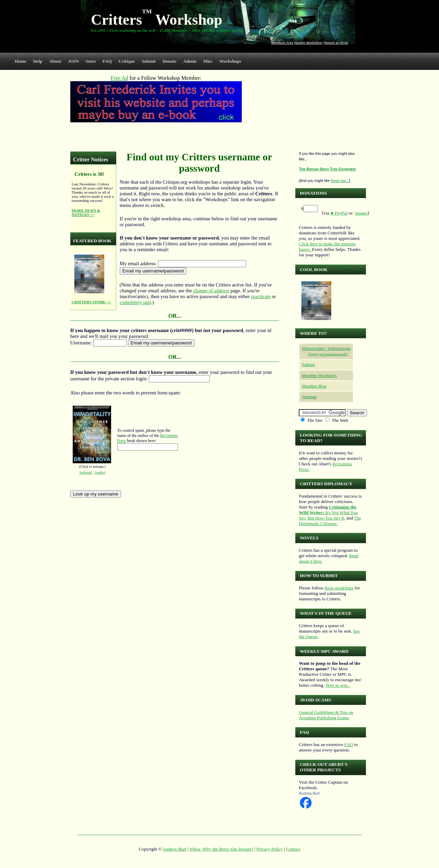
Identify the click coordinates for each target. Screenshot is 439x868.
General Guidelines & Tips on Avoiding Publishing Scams (326, 715)
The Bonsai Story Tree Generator (327, 169)
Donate (169, 61)
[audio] (100, 472)
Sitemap (309, 397)
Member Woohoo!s (319, 375)
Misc (208, 61)
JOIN (73, 61)
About (55, 61)
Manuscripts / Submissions (326, 348)
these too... (340, 181)
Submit (149, 61)
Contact (293, 849)
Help (38, 61)
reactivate (261, 296)
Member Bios (314, 386)
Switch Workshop (308, 43)
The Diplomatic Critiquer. (330, 521)
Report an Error (336, 43)
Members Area (282, 43)
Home (21, 61)
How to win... (338, 685)
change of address (211, 291)
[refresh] (86, 472)
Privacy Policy (270, 849)
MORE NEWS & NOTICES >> (86, 212)
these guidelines (339, 588)
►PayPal (339, 213)
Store (91, 61)
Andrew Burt (309, 793)
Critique (127, 61)
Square (361, 213)
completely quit (135, 302)
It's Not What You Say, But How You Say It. (328, 512)
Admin (190, 61)
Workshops (230, 61)
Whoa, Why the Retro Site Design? (222, 849)
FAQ (107, 61)
